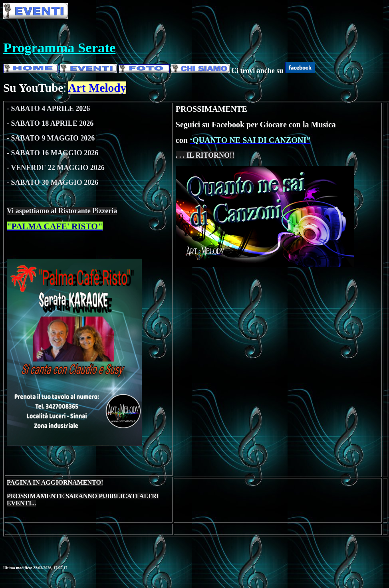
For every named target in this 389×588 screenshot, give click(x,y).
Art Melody (97, 88)
